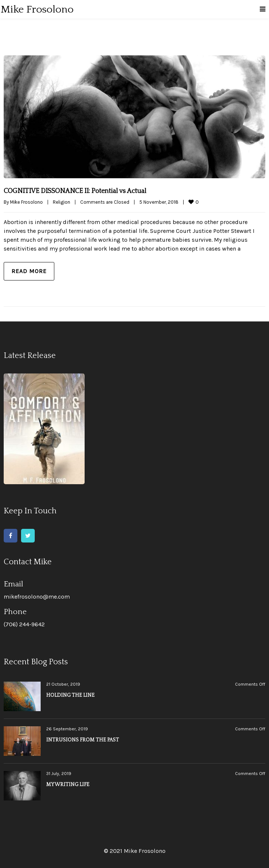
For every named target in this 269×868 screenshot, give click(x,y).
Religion (62, 202)
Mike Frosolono (26, 202)
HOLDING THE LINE (70, 695)
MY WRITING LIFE (68, 785)
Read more (29, 271)
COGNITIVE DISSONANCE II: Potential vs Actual (75, 191)
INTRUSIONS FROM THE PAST (83, 740)
